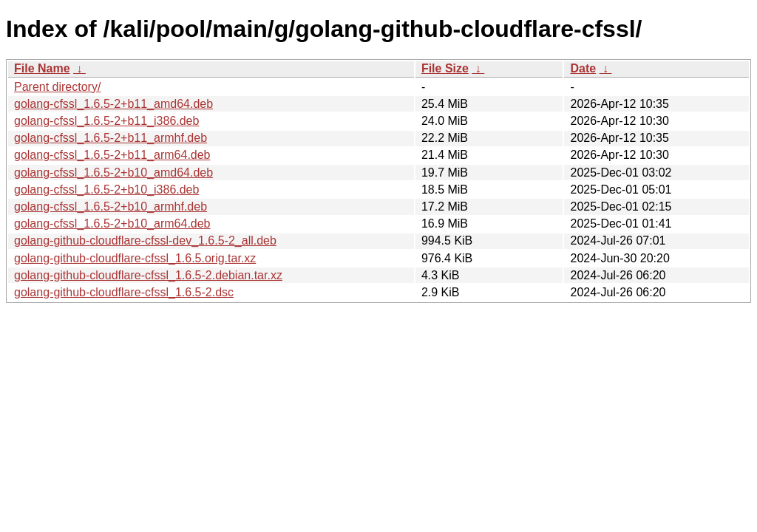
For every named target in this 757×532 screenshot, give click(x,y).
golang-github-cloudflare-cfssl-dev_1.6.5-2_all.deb (145, 241)
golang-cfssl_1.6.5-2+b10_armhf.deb (111, 207)
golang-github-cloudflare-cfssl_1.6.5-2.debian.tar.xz (148, 275)
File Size (445, 68)
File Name (42, 68)
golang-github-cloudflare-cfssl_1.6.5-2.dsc (124, 292)
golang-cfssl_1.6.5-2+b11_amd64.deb (113, 104)
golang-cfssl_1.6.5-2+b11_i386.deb (106, 121)
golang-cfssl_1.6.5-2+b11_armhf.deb (111, 138)
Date (583, 68)
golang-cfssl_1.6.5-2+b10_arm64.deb (112, 224)
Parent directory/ (57, 87)
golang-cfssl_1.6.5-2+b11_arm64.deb (112, 155)
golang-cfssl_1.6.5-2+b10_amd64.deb (113, 173)
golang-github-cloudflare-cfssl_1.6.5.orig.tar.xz (135, 258)
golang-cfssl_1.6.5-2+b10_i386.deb (106, 190)
